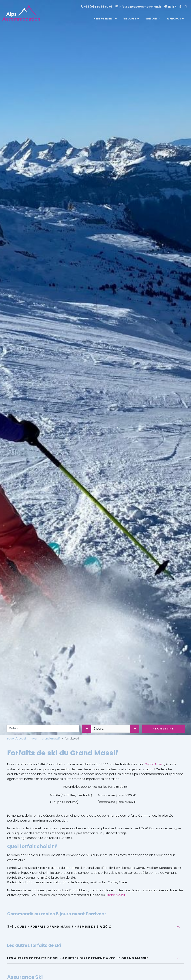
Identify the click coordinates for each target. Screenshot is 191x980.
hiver (34, 739)
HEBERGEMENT (104, 19)
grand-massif (51, 739)
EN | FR (170, 7)
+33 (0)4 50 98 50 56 (97, 7)
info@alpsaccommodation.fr (138, 7)
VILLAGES (130, 19)
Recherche (163, 729)
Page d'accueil (17, 739)
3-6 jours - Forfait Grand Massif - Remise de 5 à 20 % (59, 927)
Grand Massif (155, 764)
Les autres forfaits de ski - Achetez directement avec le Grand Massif (78, 958)
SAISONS (151, 19)
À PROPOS (174, 19)
